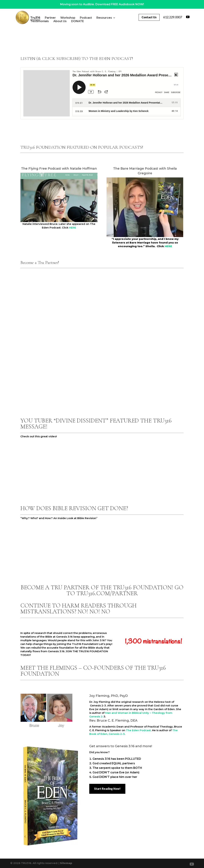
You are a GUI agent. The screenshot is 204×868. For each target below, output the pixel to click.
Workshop (76, 18)
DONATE (86, 21)
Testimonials (48, 21)
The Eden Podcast (138, 730)
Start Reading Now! (107, 789)
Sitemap (66, 863)
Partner (59, 18)
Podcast (94, 18)
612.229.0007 (173, 17)
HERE (73, 228)
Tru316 (44, 18)
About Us (68, 21)
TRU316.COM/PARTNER (107, 593)
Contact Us (149, 17)
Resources (113, 18)
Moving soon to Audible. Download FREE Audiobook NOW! (102, 4)
